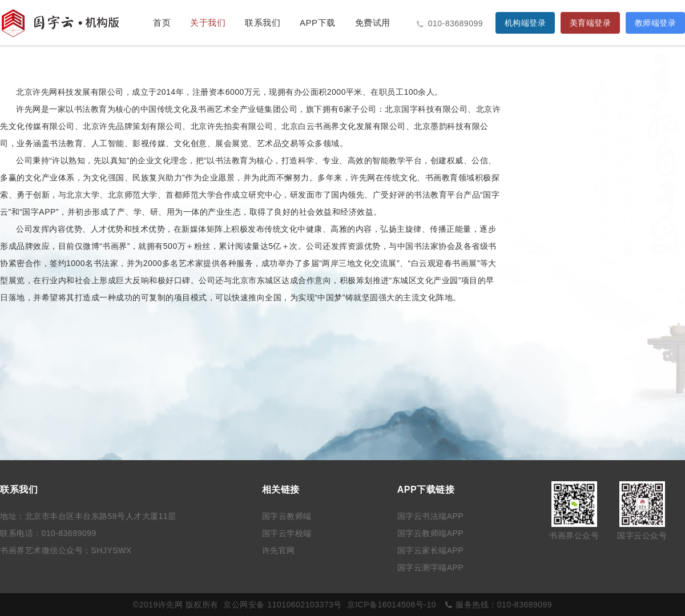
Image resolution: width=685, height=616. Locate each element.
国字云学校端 (287, 533)
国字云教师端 (287, 516)
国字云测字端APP (431, 567)
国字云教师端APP (431, 533)
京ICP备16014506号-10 (392, 605)
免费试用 (373, 23)
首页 (162, 23)
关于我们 (208, 23)
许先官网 (279, 550)
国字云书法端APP (431, 516)
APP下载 (318, 23)
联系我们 (263, 23)
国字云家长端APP (431, 550)
